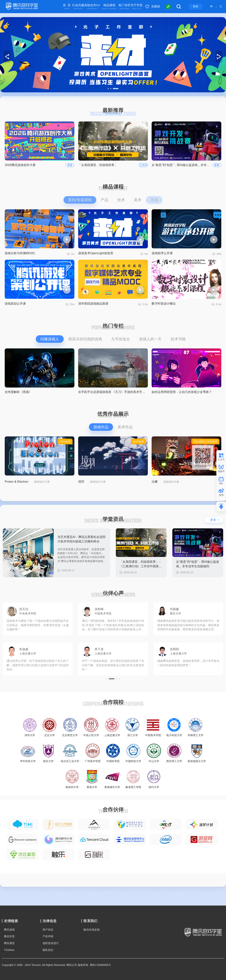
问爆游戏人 (50, 339)
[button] (108, 89)
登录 (195, 6)
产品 (105, 200)
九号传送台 (121, 339)
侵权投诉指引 (51, 943)
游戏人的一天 (150, 339)
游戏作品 (101, 427)
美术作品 (125, 427)
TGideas (9, 950)
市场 (154, 200)
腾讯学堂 (9, 936)
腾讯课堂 (9, 943)
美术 (138, 200)
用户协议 (48, 930)
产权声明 (48, 936)
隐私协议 (48, 950)
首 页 (67, 7)
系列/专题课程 (80, 200)
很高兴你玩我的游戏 (85, 339)
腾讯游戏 (9, 930)
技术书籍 (178, 339)
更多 (215, 520)
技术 (121, 200)
